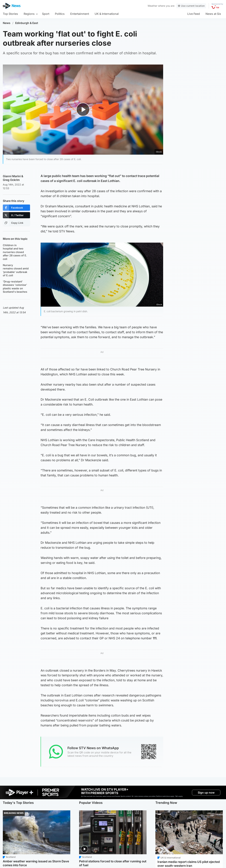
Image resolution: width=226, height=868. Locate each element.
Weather (152, 6)
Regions (29, 14)
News (7, 23)
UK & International (107, 14)
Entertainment (80, 14)
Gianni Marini (12, 176)
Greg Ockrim (11, 180)
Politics (60, 14)
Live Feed (194, 14)
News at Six (213, 14)
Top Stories (10, 14)
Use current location (191, 6)
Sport (46, 14)
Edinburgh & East (27, 23)
